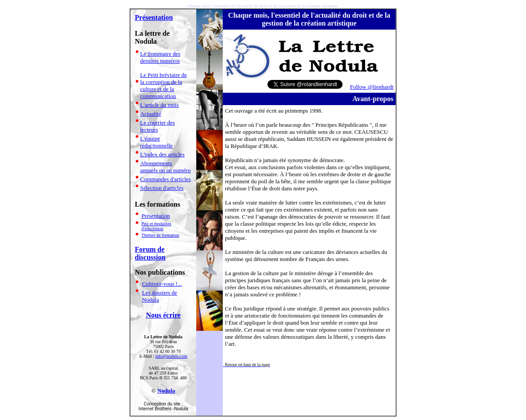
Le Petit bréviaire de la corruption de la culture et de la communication (164, 85)
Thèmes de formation (160, 235)
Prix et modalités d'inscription (156, 226)
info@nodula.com (171, 356)
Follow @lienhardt (372, 87)
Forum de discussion (150, 253)
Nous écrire (163, 315)
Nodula (166, 391)
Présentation (154, 17)
